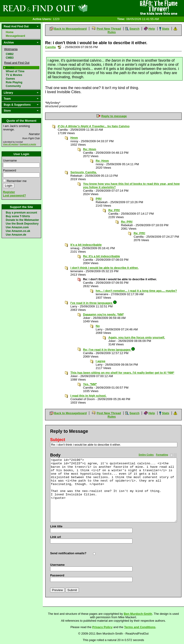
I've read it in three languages (93, 303)
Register (9, 192)
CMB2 (10, 54)
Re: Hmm (90, 149)
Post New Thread (109, 29)
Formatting (162, 455)
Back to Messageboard (70, 29)
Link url (56, 537)
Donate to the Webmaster (22, 220)
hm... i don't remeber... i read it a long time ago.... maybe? (136, 291)
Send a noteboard (59, 47)
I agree (101, 361)
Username (10, 160)
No (98, 326)
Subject (58, 440)
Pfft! (99, 199)
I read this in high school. (88, 396)
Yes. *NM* (90, 384)
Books (10, 68)
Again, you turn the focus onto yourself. (137, 337)
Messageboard (15, 36)
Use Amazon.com (17, 227)
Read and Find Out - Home (69, 8)
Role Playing (14, 82)
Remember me (17, 181)
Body (55, 455)
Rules (112, 32)
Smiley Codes (146, 455)
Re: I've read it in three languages (109, 350)
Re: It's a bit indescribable (102, 256)
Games (10, 79)
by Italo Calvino (94, 126)
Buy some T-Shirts (18, 216)
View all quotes (11, 144)
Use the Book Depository (22, 224)
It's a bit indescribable (86, 245)
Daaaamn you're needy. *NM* (103, 314)
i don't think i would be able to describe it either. (104, 268)
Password (10, 170)
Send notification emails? (68, 553)
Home (10, 32)
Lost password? (14, 195)
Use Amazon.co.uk (18, 231)
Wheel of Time (15, 71)
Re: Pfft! (114, 210)
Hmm (74, 138)
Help (152, 29)
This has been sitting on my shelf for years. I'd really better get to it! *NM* (122, 373)
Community (13, 86)
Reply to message (114, 116)
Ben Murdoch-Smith (138, 614)
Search (134, 29)
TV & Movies (14, 75)
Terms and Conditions (140, 627)
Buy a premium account (21, 213)
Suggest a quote (28, 144)
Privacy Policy (102, 627)
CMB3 (10, 58)
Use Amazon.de (16, 235)
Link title (56, 526)
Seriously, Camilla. (84, 172)
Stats (166, 29)
